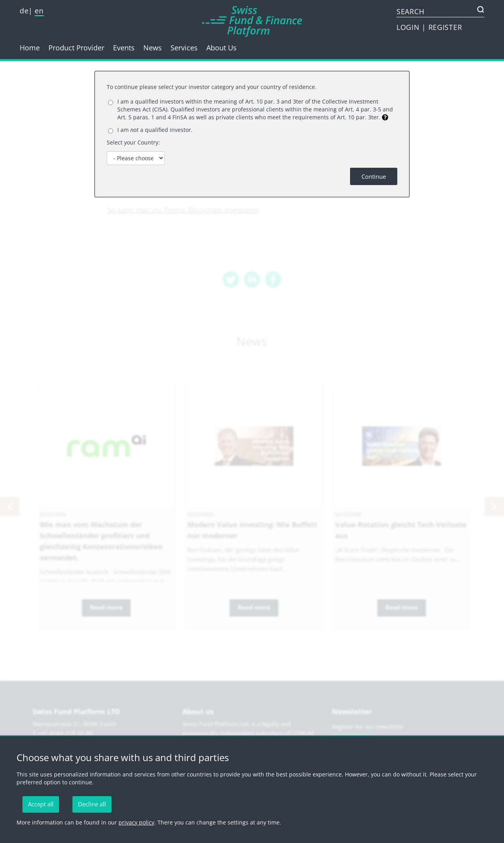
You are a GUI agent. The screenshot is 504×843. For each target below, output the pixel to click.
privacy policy (136, 822)
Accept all (41, 804)
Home (30, 48)
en (39, 11)
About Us (221, 48)
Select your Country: (133, 142)
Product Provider (76, 48)
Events (124, 48)
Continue (374, 176)
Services (184, 48)
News (153, 48)
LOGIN (409, 27)
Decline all (92, 804)
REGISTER (445, 27)
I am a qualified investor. (155, 130)
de (24, 11)
